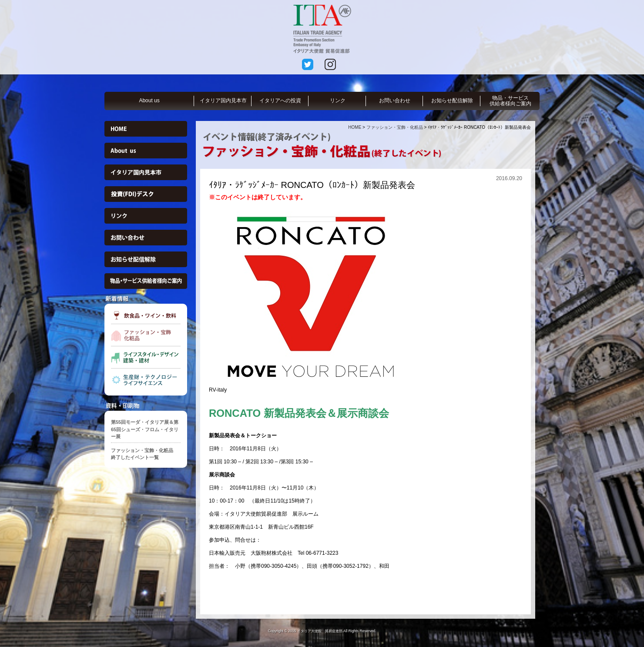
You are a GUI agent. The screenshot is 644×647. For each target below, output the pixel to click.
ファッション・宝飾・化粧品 (395, 127)
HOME (355, 127)
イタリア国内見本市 (223, 101)
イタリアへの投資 (280, 101)
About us (149, 101)
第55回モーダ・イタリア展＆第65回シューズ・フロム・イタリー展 (145, 429)
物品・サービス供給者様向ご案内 (510, 101)
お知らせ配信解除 (452, 101)
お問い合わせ (395, 101)
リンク (338, 101)
